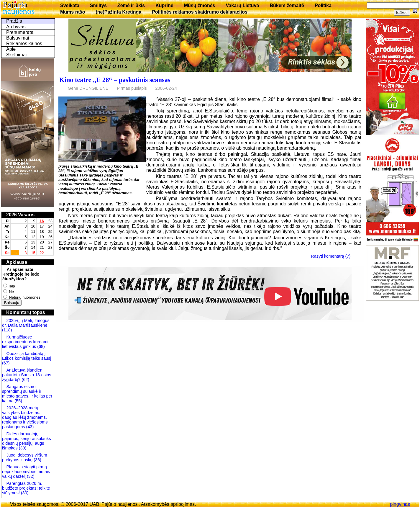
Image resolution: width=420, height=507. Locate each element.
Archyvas (16, 27)
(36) (37, 460)
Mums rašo (73, 12)
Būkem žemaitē (287, 5)
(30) (24, 493)
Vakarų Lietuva (242, 5)
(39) (22, 448)
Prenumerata (20, 32)
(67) (6, 363)
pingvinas (400, 504)
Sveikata (70, 5)
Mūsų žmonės (200, 5)
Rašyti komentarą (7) (331, 256)
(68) (40, 346)
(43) (29, 427)
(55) (18, 401)
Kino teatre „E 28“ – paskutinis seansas (115, 80)
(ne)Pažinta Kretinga (118, 12)
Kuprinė (164, 5)
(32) (30, 476)
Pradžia (14, 21)
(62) (25, 380)
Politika (323, 5)
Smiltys (98, 5)
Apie (11, 49)
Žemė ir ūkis (131, 5)
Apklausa (17, 262)
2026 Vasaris (20, 215)
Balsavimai (18, 38)
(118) (7, 330)
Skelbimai (16, 55)
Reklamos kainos (24, 44)
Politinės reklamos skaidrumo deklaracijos (200, 12)
